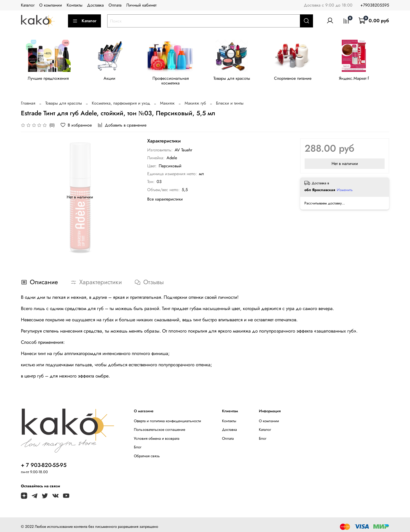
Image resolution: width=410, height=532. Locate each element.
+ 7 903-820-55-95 (44, 461)
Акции (111, 79)
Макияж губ (195, 99)
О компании (51, 5)
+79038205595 (375, 5)
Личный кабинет (141, 5)
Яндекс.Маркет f (361, 79)
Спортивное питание (298, 79)
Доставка (95, 5)
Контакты (75, 5)
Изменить (345, 186)
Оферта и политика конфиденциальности (167, 417)
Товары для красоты (236, 79)
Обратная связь (147, 452)
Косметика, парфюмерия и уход (121, 99)
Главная (28, 99)
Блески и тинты (230, 99)
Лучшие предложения (49, 79)
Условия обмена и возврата (157, 434)
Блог (138, 443)
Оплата (115, 5)
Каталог (28, 5)
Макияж (167, 99)
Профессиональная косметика (174, 79)
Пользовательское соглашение (160, 426)
